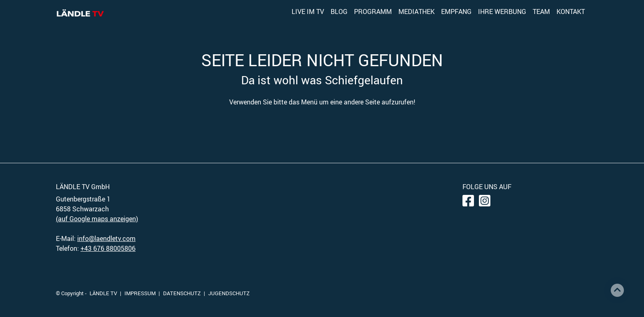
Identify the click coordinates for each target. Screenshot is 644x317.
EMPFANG (456, 12)
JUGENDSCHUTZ (229, 293)
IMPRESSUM (140, 293)
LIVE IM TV (308, 12)
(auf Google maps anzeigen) (97, 219)
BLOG (339, 12)
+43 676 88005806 (108, 248)
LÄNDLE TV (103, 293)
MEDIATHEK (416, 12)
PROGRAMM (373, 12)
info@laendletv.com (106, 238)
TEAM (541, 12)
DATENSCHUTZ (182, 293)
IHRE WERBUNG (502, 12)
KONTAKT (571, 12)
